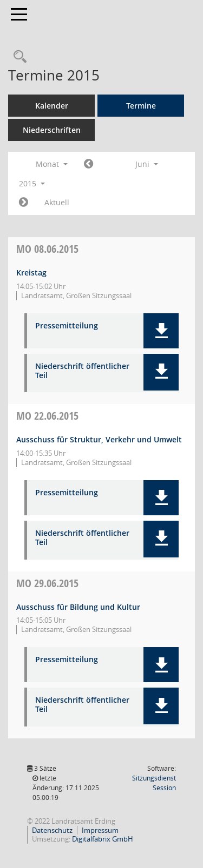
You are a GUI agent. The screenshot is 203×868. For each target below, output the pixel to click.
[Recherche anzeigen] (17, 57)
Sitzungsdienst (154, 783)
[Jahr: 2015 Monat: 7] (24, 203)
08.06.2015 (47, 249)
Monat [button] (52, 164)
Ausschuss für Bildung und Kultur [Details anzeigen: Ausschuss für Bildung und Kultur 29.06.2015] (78, 607)
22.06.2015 (47, 416)
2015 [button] (32, 183)
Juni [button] (147, 164)
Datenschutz (52, 830)
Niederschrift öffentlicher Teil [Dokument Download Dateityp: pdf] (82, 371)
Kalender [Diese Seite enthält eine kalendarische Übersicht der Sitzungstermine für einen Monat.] (52, 106)
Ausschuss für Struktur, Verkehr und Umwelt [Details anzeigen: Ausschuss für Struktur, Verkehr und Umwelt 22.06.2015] (99, 439)
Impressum (100, 830)
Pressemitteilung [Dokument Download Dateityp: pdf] (67, 326)
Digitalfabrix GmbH (103, 839)
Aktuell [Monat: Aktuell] (57, 202)
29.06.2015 (47, 583)
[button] (161, 331)
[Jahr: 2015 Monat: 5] (89, 164)
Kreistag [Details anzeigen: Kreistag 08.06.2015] (31, 272)
